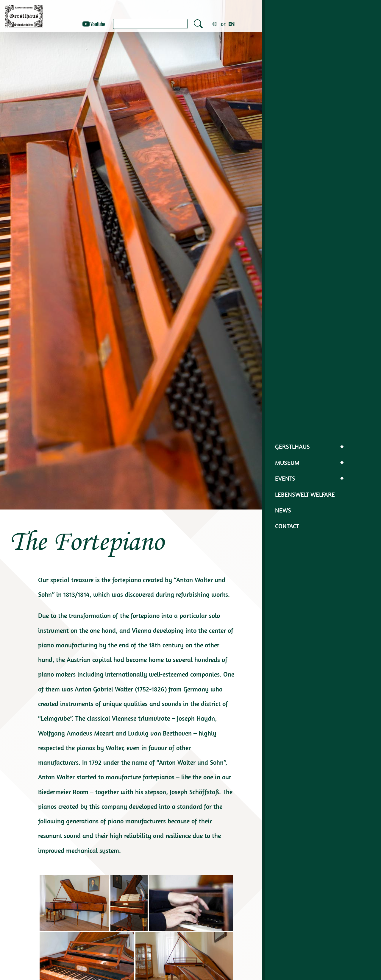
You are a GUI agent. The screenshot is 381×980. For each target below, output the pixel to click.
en (231, 24)
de (223, 24)
